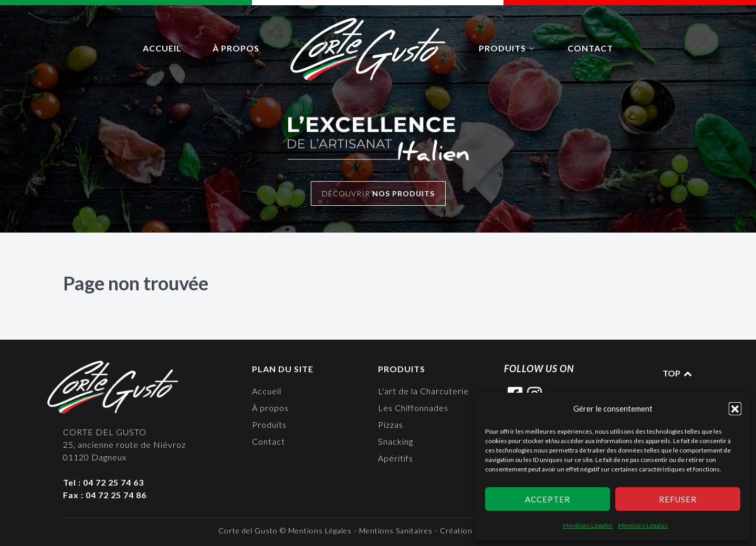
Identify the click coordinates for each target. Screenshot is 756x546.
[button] (735, 408)
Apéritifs (396, 458)
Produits (269, 424)
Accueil (267, 391)
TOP (678, 373)
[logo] (369, 49)
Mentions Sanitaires (396, 531)
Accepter (548, 499)
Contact (269, 441)
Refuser (678, 499)
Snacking (396, 441)
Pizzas (391, 424)
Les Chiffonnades (413, 408)
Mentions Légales (588, 525)
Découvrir (378, 193)
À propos (270, 408)
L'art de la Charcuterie (423, 391)
